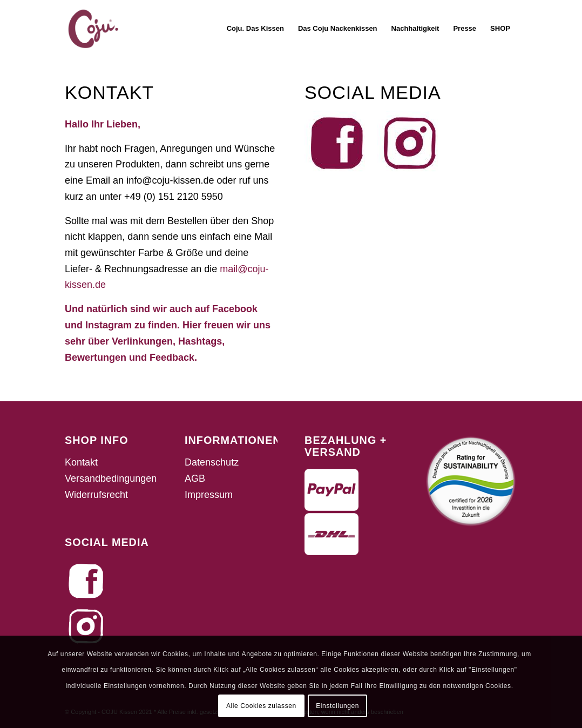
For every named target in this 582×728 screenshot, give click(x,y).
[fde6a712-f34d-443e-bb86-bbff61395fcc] (337, 143)
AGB (195, 478)
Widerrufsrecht (96, 495)
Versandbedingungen (111, 478)
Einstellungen (337, 706)
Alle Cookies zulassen (261, 706)
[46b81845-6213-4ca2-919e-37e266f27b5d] (410, 143)
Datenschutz (212, 462)
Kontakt (81, 462)
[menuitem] (255, 28)
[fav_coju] (93, 28)
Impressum (209, 495)
